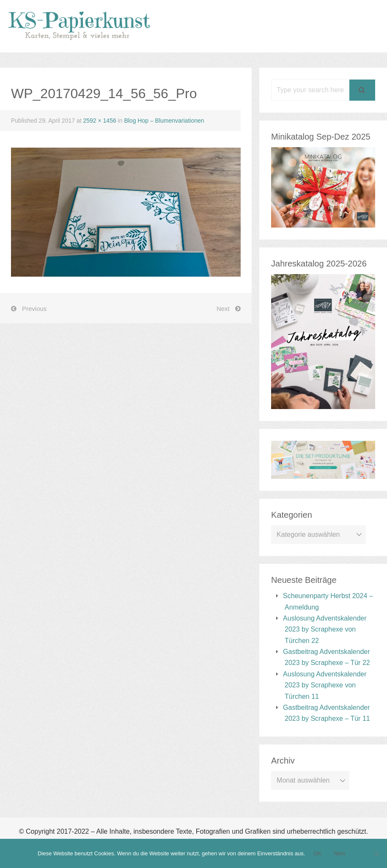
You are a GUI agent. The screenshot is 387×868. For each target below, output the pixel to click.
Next (223, 309)
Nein (339, 853)
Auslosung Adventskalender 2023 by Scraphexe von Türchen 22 (325, 629)
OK (317, 853)
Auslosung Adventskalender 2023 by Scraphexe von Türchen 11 (325, 685)
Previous (34, 309)
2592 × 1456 (99, 121)
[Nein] (376, 854)
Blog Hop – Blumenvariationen (164, 121)
